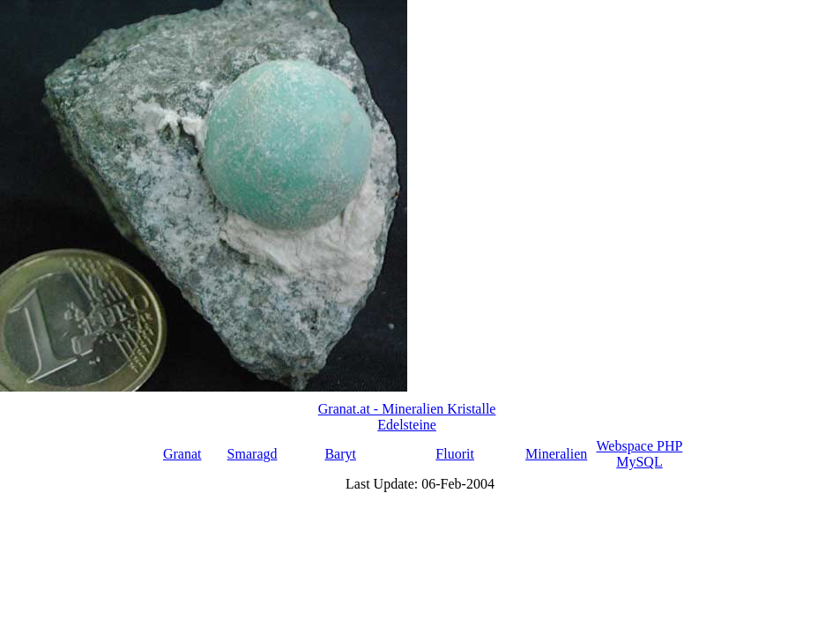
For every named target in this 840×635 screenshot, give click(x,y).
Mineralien (556, 454)
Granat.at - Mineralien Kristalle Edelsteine (407, 417)
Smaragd (253, 454)
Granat (182, 454)
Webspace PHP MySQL (640, 454)
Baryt (340, 454)
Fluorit (455, 454)
